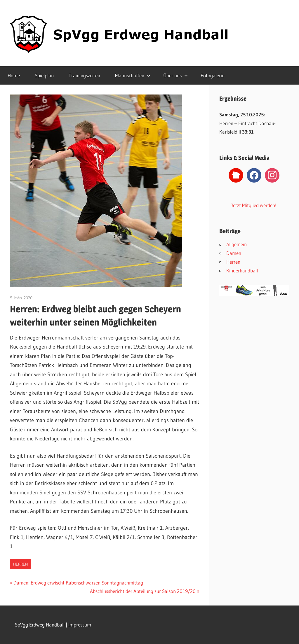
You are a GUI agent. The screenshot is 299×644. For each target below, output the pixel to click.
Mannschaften (133, 75)
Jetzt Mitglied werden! (254, 205)
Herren (21, 564)
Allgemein (237, 244)
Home (14, 75)
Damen (234, 253)
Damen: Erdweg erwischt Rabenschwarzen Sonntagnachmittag (78, 583)
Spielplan (44, 75)
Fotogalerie (212, 75)
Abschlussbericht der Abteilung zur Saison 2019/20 (143, 591)
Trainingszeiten (84, 75)
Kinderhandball (242, 271)
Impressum (80, 625)
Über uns (176, 75)
